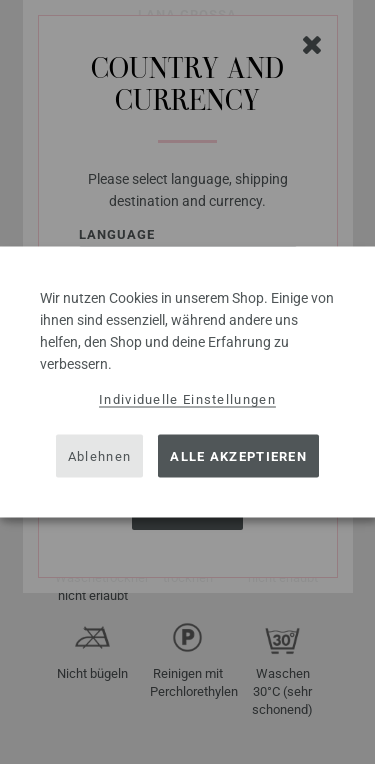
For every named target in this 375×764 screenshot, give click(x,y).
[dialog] (187, 382)
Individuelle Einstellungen (187, 399)
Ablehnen (99, 455)
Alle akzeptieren (238, 455)
